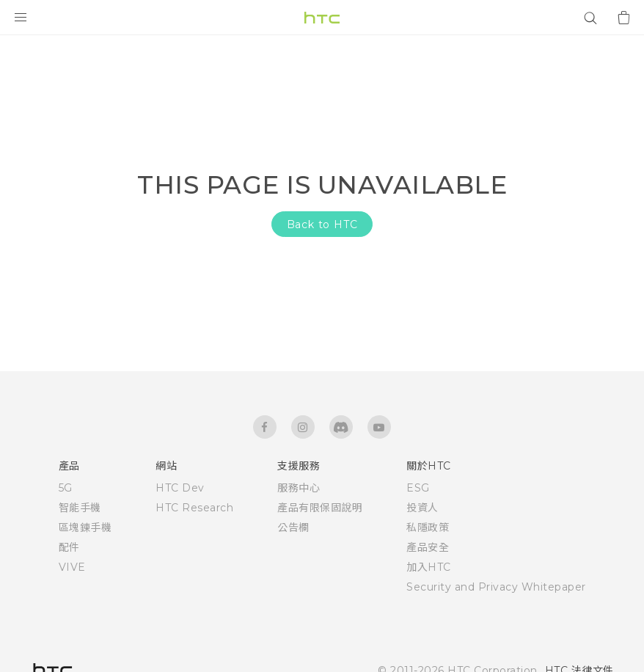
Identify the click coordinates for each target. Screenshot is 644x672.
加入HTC (429, 567)
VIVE (72, 567)
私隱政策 (428, 527)
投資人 (422, 508)
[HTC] (322, 18)
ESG (418, 488)
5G (66, 488)
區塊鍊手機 (85, 527)
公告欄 (293, 527)
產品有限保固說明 (320, 508)
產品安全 (428, 547)
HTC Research (194, 508)
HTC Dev (180, 488)
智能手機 (80, 508)
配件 (69, 547)
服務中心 (299, 488)
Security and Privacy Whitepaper (496, 587)
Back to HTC (322, 224)
